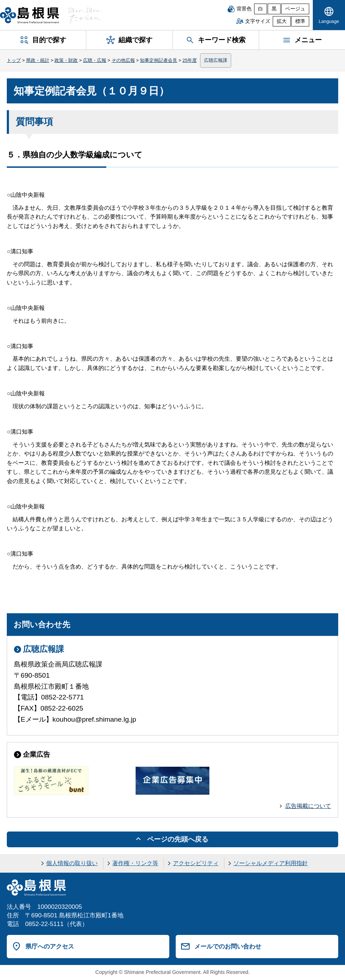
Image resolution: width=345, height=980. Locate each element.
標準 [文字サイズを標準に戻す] (300, 21)
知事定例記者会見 (159, 60)
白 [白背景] (261, 9)
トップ (14, 60)
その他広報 (123, 60)
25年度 (190, 60)
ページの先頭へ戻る (178, 839)
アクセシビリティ (196, 863)
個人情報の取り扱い (72, 863)
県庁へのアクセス (50, 946)
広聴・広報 (95, 60)
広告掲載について (308, 806)
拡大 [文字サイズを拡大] (282, 21)
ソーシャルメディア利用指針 (271, 863)
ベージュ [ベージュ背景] (295, 9)
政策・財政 (66, 60)
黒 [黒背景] (274, 9)
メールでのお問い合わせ (228, 946)
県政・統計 (38, 60)
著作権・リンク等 (135, 863)
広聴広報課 (216, 60)
